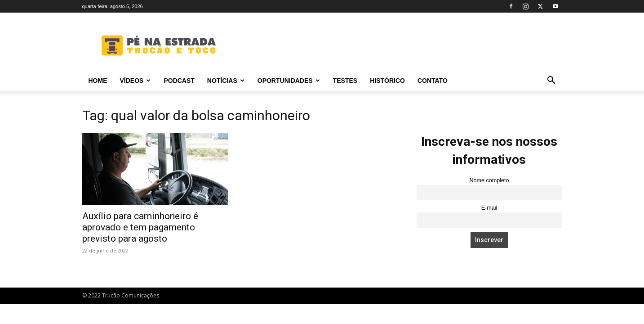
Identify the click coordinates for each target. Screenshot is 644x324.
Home (98, 81)
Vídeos (135, 81)
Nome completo (489, 180)
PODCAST (179, 81)
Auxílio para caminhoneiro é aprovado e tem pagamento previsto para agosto (140, 227)
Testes (345, 81)
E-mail (489, 208)
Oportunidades (289, 81)
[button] (551, 81)
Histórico (387, 81)
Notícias (226, 81)
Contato (433, 81)
